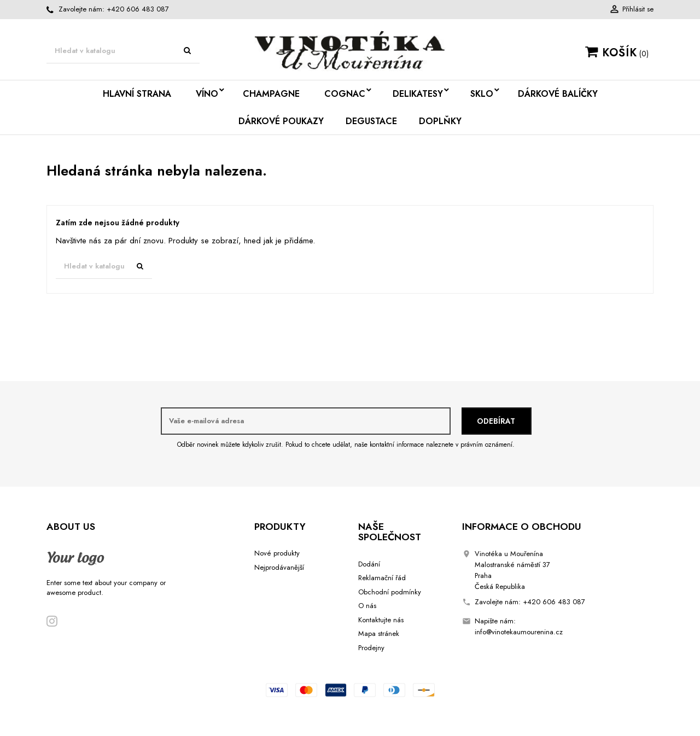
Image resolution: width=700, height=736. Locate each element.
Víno (207, 94)
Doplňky (440, 121)
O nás (367, 606)
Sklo (482, 94)
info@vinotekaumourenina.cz (519, 632)
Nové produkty (277, 553)
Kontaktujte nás (381, 620)
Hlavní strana (137, 94)
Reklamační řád (382, 578)
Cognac (345, 94)
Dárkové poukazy (281, 121)
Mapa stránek (379, 633)
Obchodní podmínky (390, 592)
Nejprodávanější (279, 567)
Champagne (271, 94)
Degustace (371, 121)
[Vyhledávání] (123, 51)
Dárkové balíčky (558, 94)
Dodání (369, 564)
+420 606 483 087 (138, 9)
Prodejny (371, 648)
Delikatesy (418, 94)
